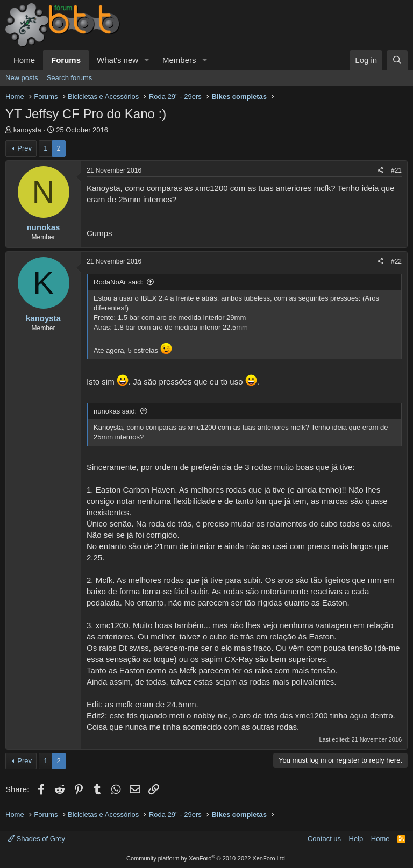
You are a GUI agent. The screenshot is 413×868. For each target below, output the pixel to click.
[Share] (380, 171)
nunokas (44, 227)
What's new (118, 60)
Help (356, 839)
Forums (66, 60)
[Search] (397, 60)
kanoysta (27, 130)
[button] (147, 60)
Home (24, 60)
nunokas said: (115, 411)
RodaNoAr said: (118, 282)
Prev (24, 148)
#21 (396, 170)
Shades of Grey (36, 839)
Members (179, 60)
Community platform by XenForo (206, 858)
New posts (22, 78)
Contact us (324, 839)
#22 (396, 261)
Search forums (70, 78)
